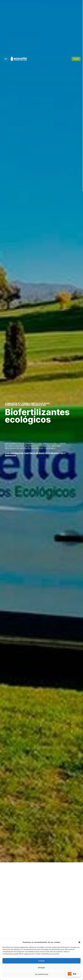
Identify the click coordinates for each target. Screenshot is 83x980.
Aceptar (42, 961)
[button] (79, 942)
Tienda (76, 59)
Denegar (42, 967)
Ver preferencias (41, 974)
